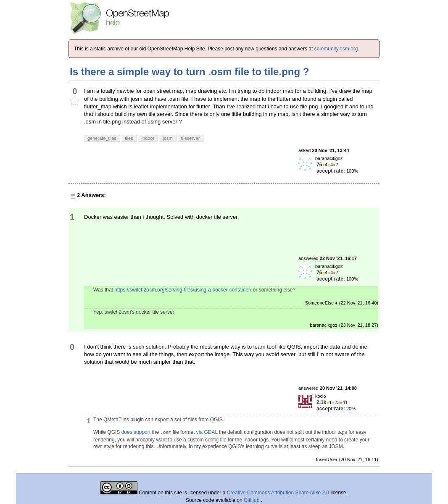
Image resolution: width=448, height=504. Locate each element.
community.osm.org (336, 49)
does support (136, 432)
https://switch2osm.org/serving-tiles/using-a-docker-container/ (183, 290)
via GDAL (207, 432)
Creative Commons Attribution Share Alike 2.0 (278, 493)
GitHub (252, 500)
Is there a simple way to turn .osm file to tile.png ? (189, 72)
